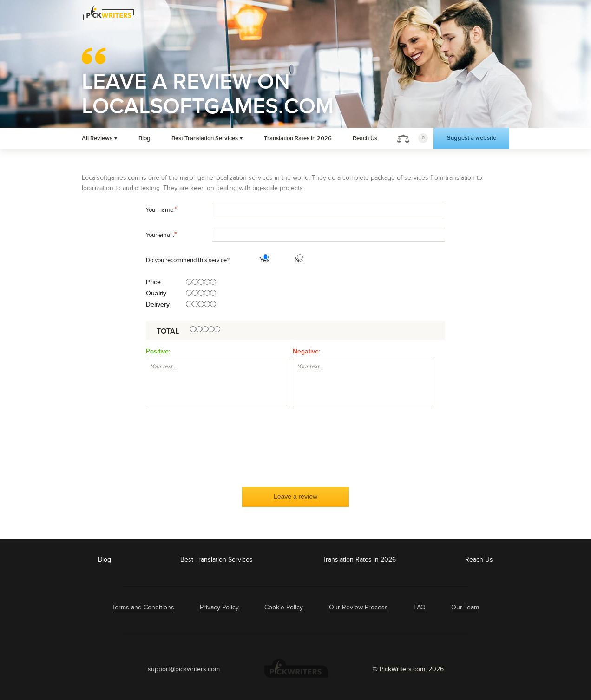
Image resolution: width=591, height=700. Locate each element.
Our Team (465, 607)
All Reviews (97, 138)
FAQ (420, 607)
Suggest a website (472, 138)
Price (153, 282)
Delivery (158, 305)
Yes (261, 260)
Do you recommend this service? (188, 260)
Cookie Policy (284, 607)
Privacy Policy (219, 607)
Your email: (161, 235)
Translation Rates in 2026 (298, 138)
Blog (144, 138)
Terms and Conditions (143, 607)
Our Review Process (358, 607)
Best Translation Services (205, 138)
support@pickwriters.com (184, 669)
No (296, 260)
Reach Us (365, 138)
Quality (156, 294)
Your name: (161, 209)
